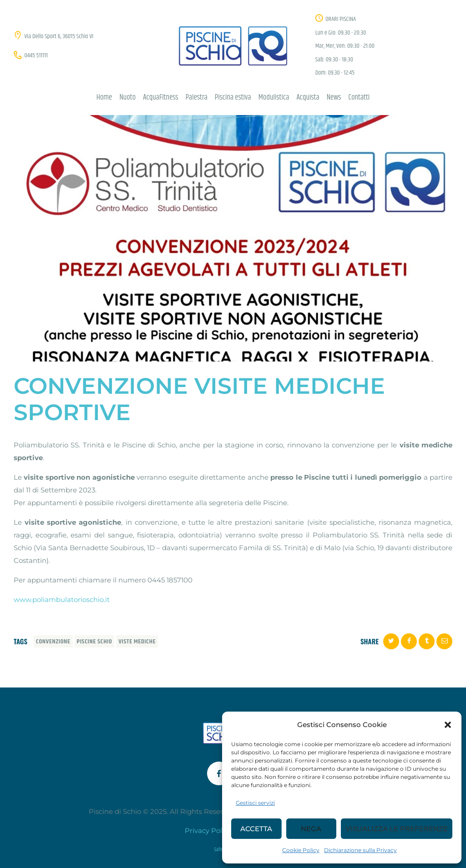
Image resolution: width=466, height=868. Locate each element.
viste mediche (137, 642)
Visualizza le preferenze (397, 829)
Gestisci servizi (255, 803)
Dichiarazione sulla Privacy (360, 850)
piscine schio (95, 642)
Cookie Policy (301, 850)
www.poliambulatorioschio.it (62, 600)
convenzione (53, 642)
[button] (448, 725)
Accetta (256, 829)
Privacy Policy (208, 830)
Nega (311, 829)
